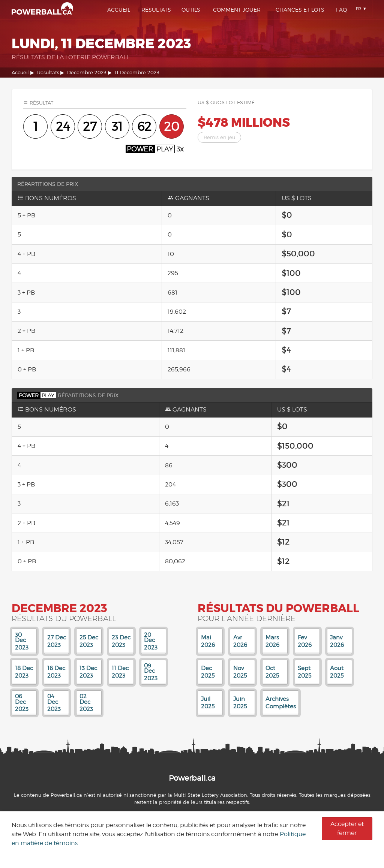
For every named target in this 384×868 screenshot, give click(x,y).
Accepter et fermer (347, 828)
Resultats (48, 73)
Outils (191, 10)
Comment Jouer (237, 10)
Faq (342, 10)
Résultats (156, 10)
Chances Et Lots (300, 10)
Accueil (119, 10)
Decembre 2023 (87, 73)
